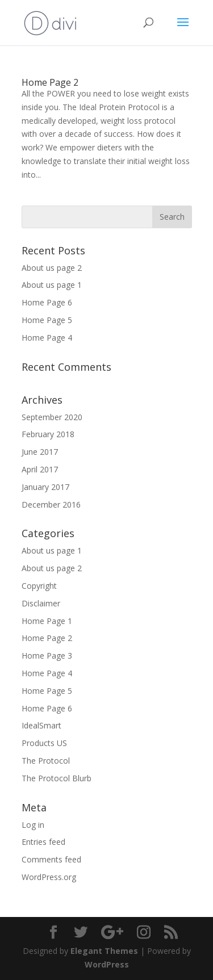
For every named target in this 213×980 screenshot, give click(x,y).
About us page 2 (52, 268)
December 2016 (51, 504)
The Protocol (46, 761)
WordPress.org (49, 877)
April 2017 (40, 469)
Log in (33, 825)
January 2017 (45, 487)
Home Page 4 (47, 338)
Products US (44, 743)
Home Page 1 (47, 621)
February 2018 (48, 434)
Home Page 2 (50, 82)
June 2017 (40, 452)
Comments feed (51, 859)
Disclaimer (41, 603)
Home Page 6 (47, 302)
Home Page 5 (47, 320)
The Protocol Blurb (57, 778)
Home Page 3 (47, 656)
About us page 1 (52, 285)
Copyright (39, 586)
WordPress (107, 964)
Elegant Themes (104, 951)
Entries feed (43, 842)
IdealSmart (41, 725)
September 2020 (52, 417)
